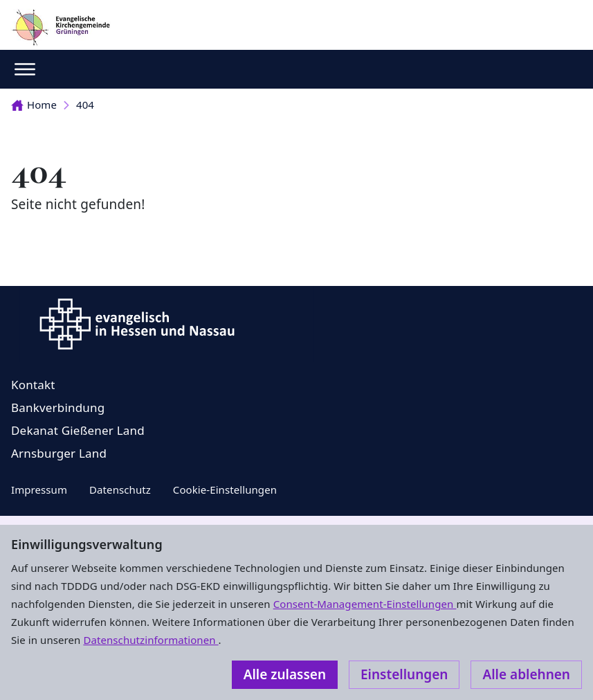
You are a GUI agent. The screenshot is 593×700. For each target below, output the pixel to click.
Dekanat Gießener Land (78, 430)
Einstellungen (404, 674)
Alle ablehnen (526, 674)
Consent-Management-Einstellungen (365, 604)
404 (85, 105)
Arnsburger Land (59, 453)
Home (34, 105)
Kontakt (33, 385)
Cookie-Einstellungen (225, 490)
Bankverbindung (58, 407)
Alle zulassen (285, 674)
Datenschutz (120, 490)
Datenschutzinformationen (150, 640)
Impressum (39, 490)
